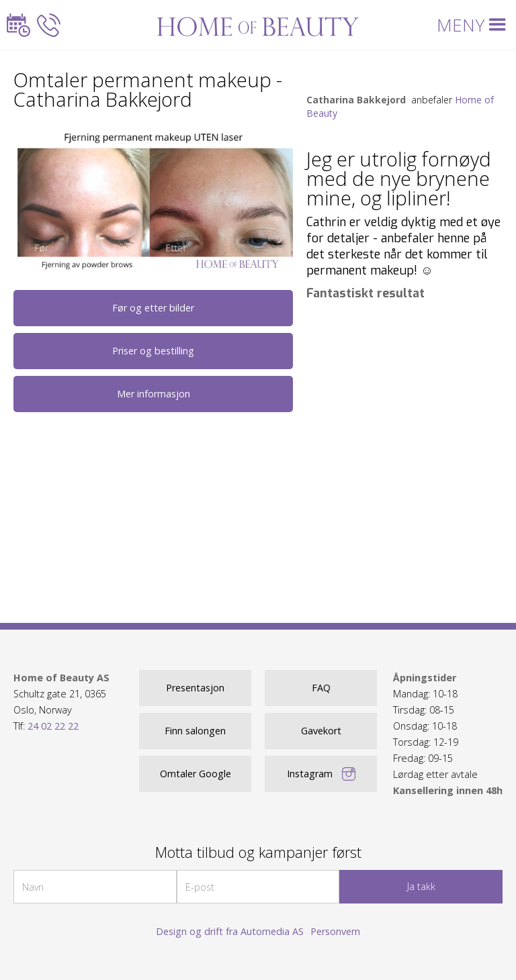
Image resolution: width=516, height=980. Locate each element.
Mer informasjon (154, 394)
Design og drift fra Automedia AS (230, 931)
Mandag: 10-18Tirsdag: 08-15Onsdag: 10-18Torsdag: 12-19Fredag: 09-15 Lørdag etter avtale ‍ (448, 734)
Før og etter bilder (153, 308)
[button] (474, 25)
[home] (258, 25)
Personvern (335, 931)
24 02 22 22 (53, 726)
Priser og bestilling (153, 351)
